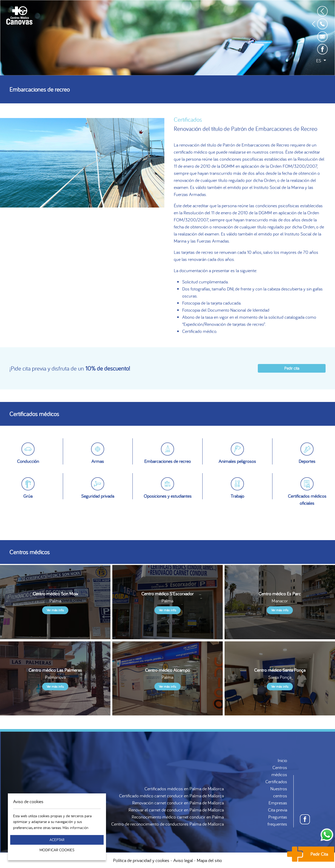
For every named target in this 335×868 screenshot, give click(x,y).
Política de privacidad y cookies (141, 860)
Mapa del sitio (209, 860)
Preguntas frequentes (277, 820)
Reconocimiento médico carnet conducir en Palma (178, 817)
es (319, 61)
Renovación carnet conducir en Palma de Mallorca (178, 803)
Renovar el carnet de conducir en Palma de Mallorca (176, 810)
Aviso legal (183, 860)
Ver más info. (55, 610)
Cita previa (278, 810)
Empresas (278, 803)
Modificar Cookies (57, 850)
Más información (76, 828)
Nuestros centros (279, 792)
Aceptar (57, 840)
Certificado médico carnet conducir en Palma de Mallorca (171, 796)
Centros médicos (279, 771)
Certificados (276, 782)
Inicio (282, 760)
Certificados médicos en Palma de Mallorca (184, 789)
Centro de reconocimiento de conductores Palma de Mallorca (167, 824)
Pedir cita (292, 368)
